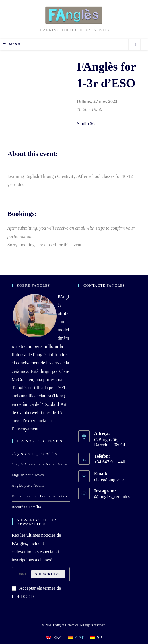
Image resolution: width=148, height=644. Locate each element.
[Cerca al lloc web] (135, 45)
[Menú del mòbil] (12, 44)
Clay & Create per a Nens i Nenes (40, 464)
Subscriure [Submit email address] (48, 574)
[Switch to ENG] (54, 638)
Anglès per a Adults (28, 485)
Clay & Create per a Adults (34, 454)
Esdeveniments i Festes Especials (39, 496)
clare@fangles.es (110, 479)
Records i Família (27, 507)
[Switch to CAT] (76, 638)
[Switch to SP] (96, 638)
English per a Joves (28, 475)
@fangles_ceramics (112, 497)
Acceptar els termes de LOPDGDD (36, 592)
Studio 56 (86, 124)
